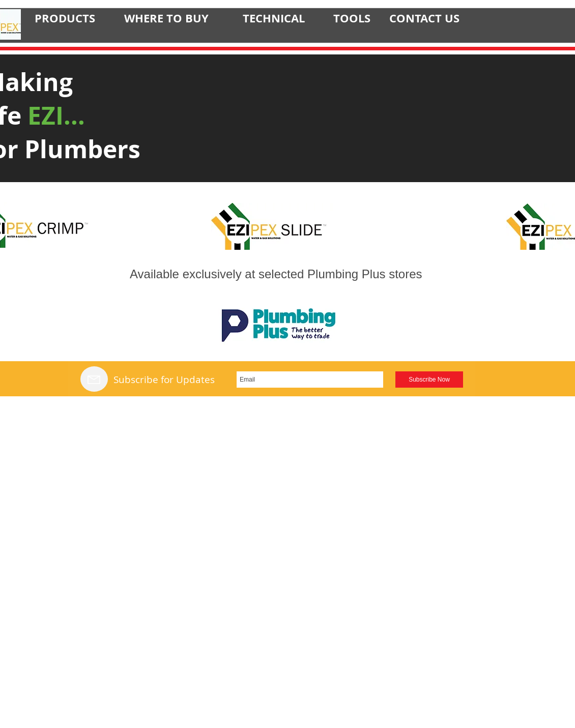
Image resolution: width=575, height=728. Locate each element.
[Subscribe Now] (429, 380)
